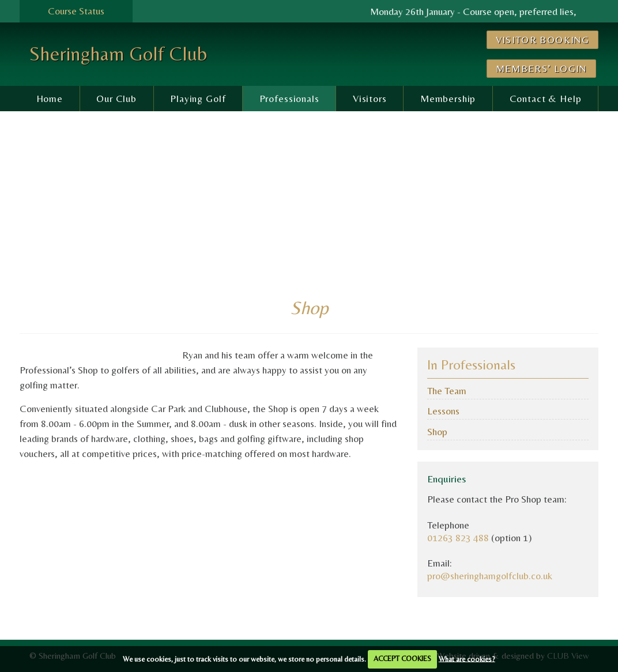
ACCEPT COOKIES (402, 658)
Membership (448, 99)
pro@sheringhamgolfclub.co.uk (490, 576)
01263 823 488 (458, 538)
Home (50, 99)
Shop (437, 432)
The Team (447, 391)
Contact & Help (546, 99)
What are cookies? (467, 658)
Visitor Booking (542, 40)
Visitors (370, 99)
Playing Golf (198, 99)
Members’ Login (541, 69)
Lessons (443, 411)
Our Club (116, 99)
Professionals (289, 99)
